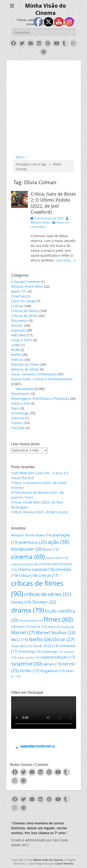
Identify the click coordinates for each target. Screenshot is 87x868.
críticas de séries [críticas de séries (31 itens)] (48, 594)
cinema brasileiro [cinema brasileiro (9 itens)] (24, 564)
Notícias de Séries (25, 369)
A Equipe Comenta (26, 282)
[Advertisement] (43, 104)
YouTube (18, 428)
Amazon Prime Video (27, 286)
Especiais (18, 330)
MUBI (15, 350)
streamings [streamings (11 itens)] (52, 652)
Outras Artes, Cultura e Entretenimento (42, 379)
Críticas (17, 306)
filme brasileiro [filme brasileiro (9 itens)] (31, 621)
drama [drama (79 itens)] (27, 610)
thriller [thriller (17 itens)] (30, 671)
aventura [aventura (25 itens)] (33, 542)
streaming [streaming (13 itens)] (30, 651)
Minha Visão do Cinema (48, 860)
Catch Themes (64, 863)
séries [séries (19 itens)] (53, 664)
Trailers (17, 423)
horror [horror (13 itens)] (39, 627)
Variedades (25, 389)
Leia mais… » (66, 260)
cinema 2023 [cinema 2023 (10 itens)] (57, 558)
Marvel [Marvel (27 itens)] (23, 632)
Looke (16, 345)
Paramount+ (21, 394)
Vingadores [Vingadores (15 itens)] (53, 671)
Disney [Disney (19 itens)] (21, 602)
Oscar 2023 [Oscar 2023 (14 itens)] (46, 646)
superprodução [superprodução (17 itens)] (58, 657)
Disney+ (17, 325)
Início (21, 157)
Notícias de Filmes (25, 364)
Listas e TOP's (22, 340)
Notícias (17, 360)
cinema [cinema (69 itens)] (28, 557)
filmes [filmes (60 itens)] (58, 619)
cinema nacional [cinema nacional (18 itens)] (36, 569)
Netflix (16, 355)
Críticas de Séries (25, 316)
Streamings (20, 413)
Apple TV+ (19, 291)
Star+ (15, 408)
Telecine (18, 418)
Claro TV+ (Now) (23, 301)
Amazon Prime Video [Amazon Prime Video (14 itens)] (31, 535)
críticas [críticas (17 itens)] (48, 575)
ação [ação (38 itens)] (58, 542)
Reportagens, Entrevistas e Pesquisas (40, 399)
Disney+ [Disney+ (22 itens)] (44, 602)
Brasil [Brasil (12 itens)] (51, 549)
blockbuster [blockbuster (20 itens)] (27, 549)
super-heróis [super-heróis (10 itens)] (28, 657)
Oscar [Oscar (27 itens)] (64, 639)
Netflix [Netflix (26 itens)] (40, 639)
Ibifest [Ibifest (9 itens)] (54, 627)
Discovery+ (19, 321)
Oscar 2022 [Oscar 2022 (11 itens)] (22, 646)
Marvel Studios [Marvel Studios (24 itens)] (56, 632)
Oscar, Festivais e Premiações (34, 374)
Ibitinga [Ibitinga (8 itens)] (67, 627)
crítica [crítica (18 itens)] (28, 575)
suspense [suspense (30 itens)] (27, 664)
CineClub (18, 296)
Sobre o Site (20, 403)
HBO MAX (19, 335)
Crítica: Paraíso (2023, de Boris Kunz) (40, 512)
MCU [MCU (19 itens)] (19, 640)
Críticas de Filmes (25, 311)
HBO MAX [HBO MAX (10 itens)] (20, 627)
